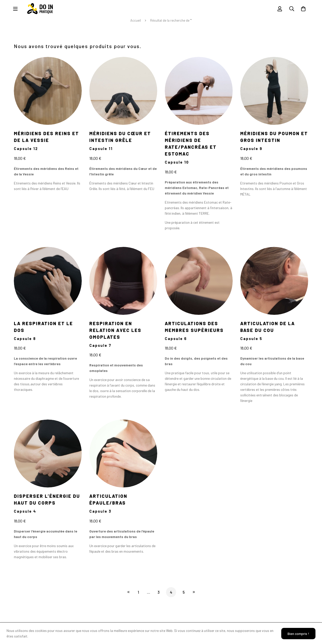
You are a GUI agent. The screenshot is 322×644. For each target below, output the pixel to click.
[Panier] (303, 10)
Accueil (136, 24)
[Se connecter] (278, 10)
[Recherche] (290, 10)
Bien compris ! (297, 633)
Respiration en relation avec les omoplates (115, 333)
